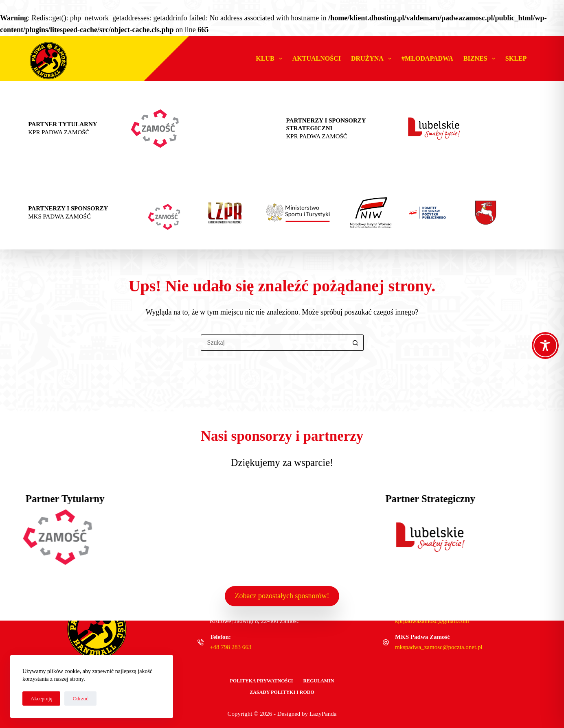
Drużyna (373, 59)
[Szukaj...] (274, 343)
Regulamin (319, 681)
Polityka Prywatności (261, 681)
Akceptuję (41, 698)
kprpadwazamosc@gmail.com (432, 621)
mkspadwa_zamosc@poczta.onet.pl (439, 647)
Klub (271, 59)
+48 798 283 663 (230, 647)
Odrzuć (80, 698)
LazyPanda (323, 714)
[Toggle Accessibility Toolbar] (545, 345)
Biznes (481, 59)
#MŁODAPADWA (427, 58)
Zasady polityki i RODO (282, 692)
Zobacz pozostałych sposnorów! (282, 596)
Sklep (516, 58)
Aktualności (317, 58)
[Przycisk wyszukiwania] (356, 343)
